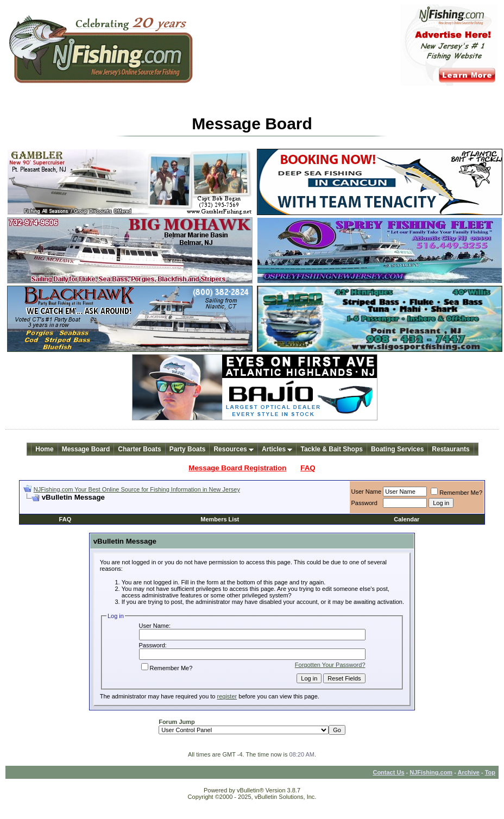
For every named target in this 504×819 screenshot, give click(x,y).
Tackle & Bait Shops (331, 449)
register (227, 696)
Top (490, 772)
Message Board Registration (237, 468)
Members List (220, 519)
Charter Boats (139, 449)
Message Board (86, 449)
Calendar (407, 519)
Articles (277, 449)
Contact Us (388, 772)
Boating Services (397, 449)
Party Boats (188, 449)
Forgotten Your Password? (330, 665)
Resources (234, 449)
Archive (469, 772)
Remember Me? (456, 493)
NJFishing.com (431, 772)
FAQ (308, 468)
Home (44, 449)
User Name (367, 492)
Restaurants (451, 449)
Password (364, 503)
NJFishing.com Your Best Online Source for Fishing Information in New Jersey (137, 489)
